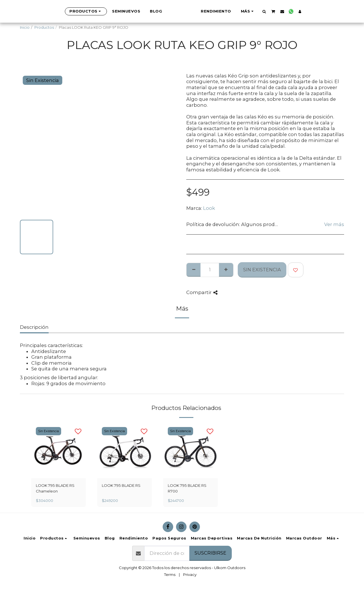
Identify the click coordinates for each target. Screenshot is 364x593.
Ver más (334, 224)
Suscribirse (210, 553)
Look (209, 208)
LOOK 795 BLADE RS (121, 485)
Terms (170, 574)
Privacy (190, 574)
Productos (44, 27)
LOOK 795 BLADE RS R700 (187, 488)
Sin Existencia (262, 270)
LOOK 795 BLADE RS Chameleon (55, 488)
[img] (59, 451)
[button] (292, 11)
